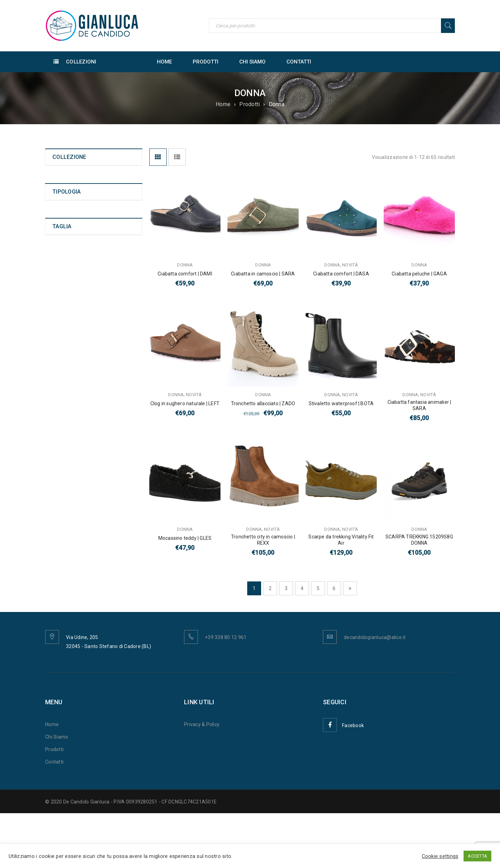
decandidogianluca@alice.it (375, 637)
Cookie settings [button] (440, 856)
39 (55, 439)
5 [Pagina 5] (318, 588)
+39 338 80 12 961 (226, 637)
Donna (60, 187)
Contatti (54, 762)
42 (55, 468)
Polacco (61, 278)
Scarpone (63, 336)
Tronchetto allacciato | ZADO (263, 403)
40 (55, 449)
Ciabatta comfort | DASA (341, 274)
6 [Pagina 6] (334, 588)
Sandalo (62, 316)
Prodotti (249, 104)
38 (55, 429)
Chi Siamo (57, 737)
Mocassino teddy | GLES (185, 538)
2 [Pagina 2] (270, 588)
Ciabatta (62, 297)
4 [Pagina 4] (302, 588)
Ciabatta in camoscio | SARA (263, 274)
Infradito (62, 307)
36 (55, 410)
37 (55, 419)
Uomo (59, 175)
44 (55, 487)
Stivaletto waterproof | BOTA (341, 403)
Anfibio (61, 268)
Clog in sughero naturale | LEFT (185, 403)
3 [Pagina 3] (286, 588)
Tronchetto (65, 287)
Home (223, 104)
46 (55, 507)
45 (55, 497)
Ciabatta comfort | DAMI (185, 274)
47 (55, 517)
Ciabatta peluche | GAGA (419, 274)
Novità (60, 212)
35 (55, 400)
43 (55, 478)
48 (55, 526)
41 (55, 458)
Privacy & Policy (202, 724)
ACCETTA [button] (477, 856)
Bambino (63, 199)
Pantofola (64, 346)
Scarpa (61, 326)
